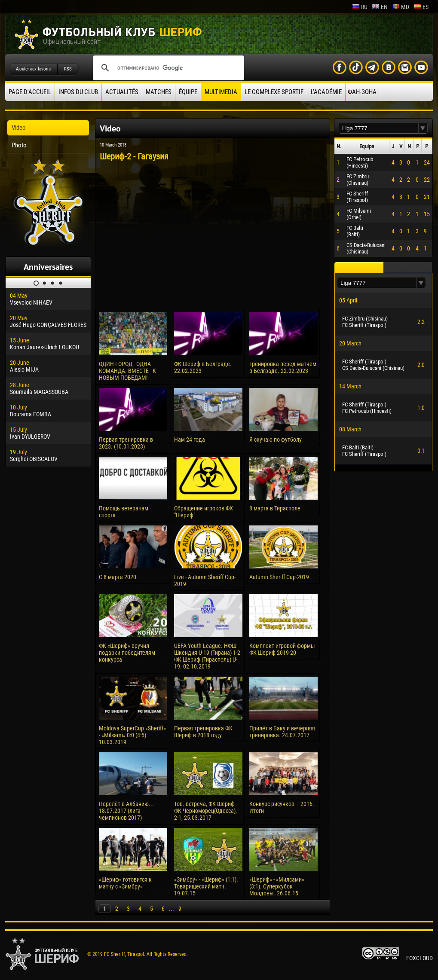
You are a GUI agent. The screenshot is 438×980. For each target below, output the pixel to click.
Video (19, 128)
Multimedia (221, 92)
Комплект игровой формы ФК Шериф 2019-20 (282, 649)
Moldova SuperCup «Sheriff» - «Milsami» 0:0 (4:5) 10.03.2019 (132, 735)
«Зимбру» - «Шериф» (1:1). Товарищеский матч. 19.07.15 (206, 886)
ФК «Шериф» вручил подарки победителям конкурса (127, 653)
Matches (159, 92)
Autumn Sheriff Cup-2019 (279, 577)
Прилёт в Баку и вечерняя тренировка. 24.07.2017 (282, 732)
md (401, 7)
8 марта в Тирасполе (275, 508)
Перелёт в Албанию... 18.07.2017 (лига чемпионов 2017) (126, 811)
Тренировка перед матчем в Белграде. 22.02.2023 (283, 367)
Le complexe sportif (274, 92)
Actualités (122, 92)
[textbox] (379, 128)
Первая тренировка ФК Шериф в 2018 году (203, 732)
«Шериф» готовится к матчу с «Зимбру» (125, 883)
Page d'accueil (30, 92)
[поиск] (167, 68)
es (421, 7)
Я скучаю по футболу (276, 440)
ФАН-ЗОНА (362, 92)
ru (360, 7)
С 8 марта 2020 (118, 577)
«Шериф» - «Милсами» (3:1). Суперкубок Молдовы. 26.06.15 (277, 886)
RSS (68, 69)
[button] (423, 128)
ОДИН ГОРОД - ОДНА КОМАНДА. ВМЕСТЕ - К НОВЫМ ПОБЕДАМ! (127, 371)
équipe (188, 92)
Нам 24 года (190, 440)
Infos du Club (78, 92)
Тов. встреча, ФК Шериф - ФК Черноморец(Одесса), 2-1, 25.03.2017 (206, 811)
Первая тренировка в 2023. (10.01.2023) (126, 443)
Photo (19, 145)
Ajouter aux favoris (33, 69)
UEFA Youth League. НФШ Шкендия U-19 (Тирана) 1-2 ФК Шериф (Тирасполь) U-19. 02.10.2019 (207, 656)
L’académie (326, 92)
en (380, 7)
